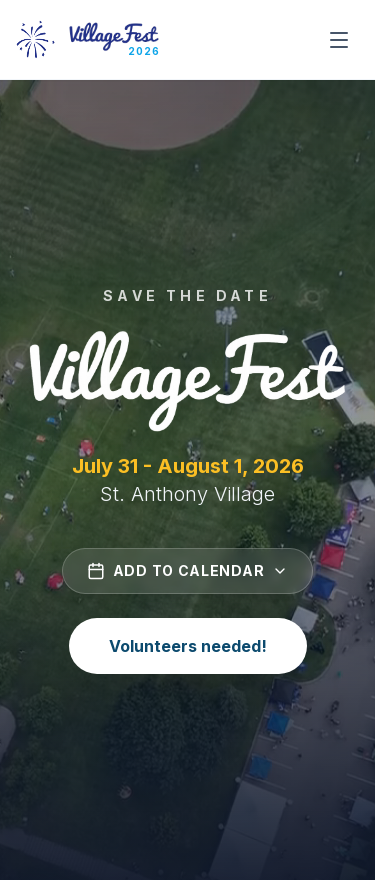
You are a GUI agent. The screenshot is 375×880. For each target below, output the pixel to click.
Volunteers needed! (188, 646)
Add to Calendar (188, 571)
